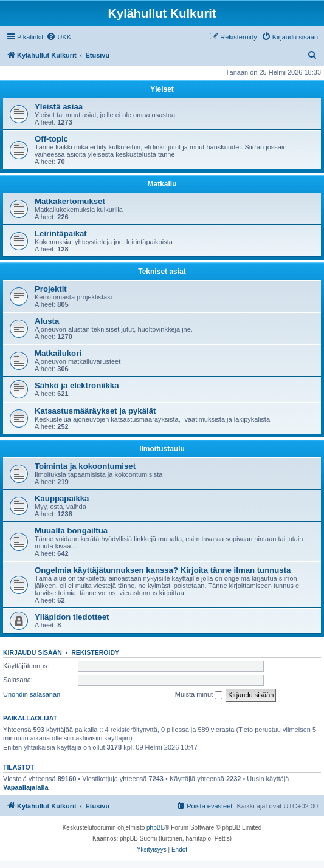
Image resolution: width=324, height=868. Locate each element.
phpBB (156, 828)
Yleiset (162, 89)
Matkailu (162, 184)
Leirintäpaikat (61, 234)
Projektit (51, 289)
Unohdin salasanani (33, 694)
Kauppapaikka (62, 498)
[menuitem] (59, 37)
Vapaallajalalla (26, 787)
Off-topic (51, 139)
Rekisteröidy (95, 652)
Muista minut (199, 695)
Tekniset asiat (162, 272)
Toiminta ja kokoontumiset (85, 466)
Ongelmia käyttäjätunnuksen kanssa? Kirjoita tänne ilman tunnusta (163, 570)
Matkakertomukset (70, 201)
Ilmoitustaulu (162, 449)
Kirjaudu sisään (33, 652)
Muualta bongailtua (71, 531)
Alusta (47, 321)
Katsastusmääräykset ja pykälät (95, 411)
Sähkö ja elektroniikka (77, 385)
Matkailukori (58, 353)
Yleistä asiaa (59, 107)
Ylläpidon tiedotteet (72, 617)
